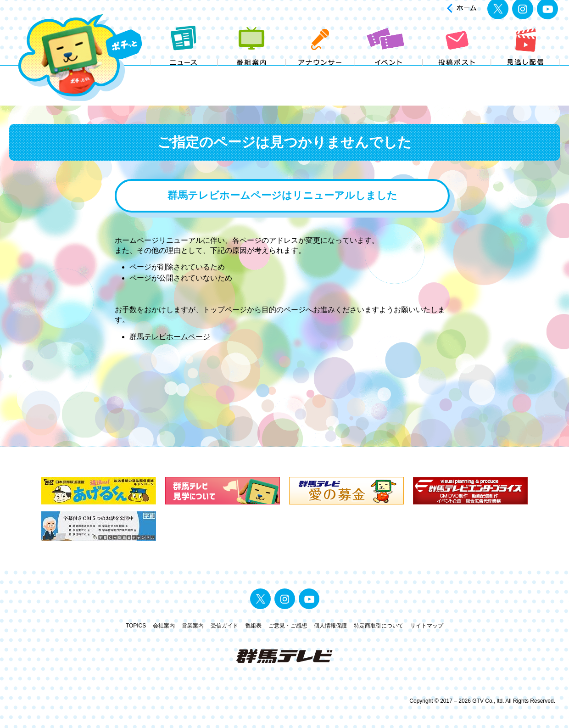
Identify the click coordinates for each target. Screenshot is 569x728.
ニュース (184, 73)
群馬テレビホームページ (170, 337)
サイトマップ (427, 626)
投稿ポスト (457, 73)
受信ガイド (224, 626)
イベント (389, 73)
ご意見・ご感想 (288, 626)
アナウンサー (321, 73)
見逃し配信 (526, 73)
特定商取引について (379, 626)
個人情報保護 (330, 626)
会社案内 (164, 626)
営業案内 (193, 626)
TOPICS (136, 626)
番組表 (253, 626)
